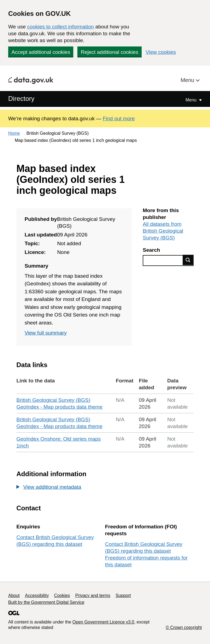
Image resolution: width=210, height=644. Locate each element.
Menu (188, 80)
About (14, 595)
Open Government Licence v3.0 (103, 622)
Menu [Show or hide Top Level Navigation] (192, 100)
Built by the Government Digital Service (46, 602)
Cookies (62, 595)
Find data (188, 260)
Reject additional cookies (109, 52)
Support (123, 595)
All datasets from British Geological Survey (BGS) (163, 231)
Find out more (119, 118)
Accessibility (37, 595)
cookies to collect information (60, 27)
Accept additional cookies (41, 52)
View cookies (161, 52)
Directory (21, 99)
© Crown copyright (184, 627)
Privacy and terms (93, 595)
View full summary (46, 333)
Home (14, 133)
